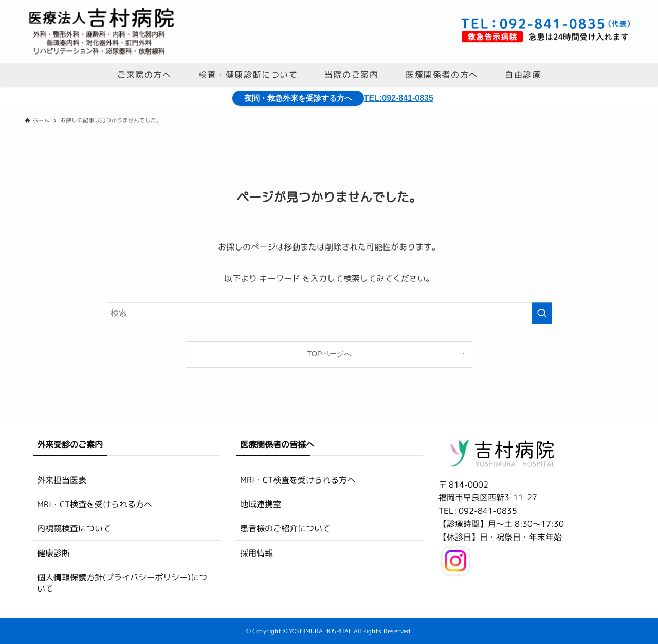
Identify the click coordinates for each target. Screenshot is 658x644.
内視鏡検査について (74, 528)
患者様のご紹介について (285, 528)
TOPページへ (329, 354)
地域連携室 (261, 504)
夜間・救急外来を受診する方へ (302, 98)
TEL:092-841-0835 (399, 98)
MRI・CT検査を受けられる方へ (95, 504)
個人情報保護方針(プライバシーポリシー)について (122, 583)
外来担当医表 (62, 479)
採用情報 (257, 553)
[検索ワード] (329, 313)
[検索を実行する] (542, 313)
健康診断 (53, 553)
